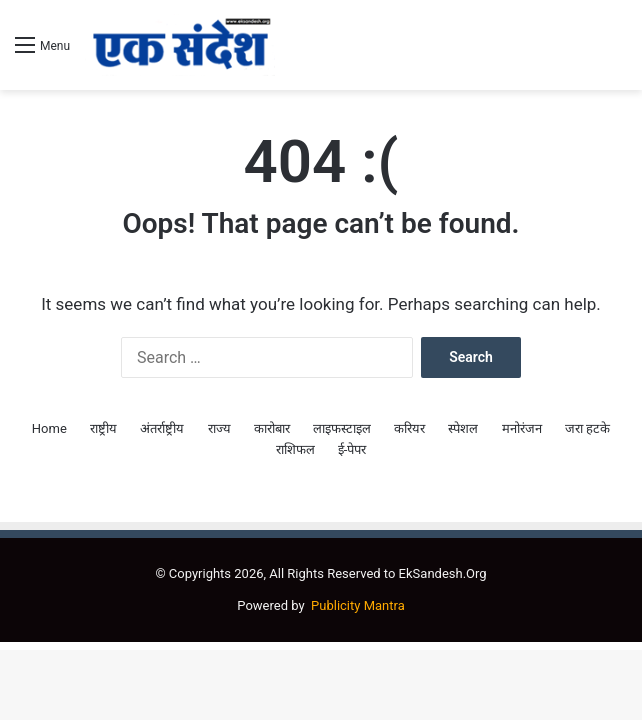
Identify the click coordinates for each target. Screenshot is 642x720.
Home (49, 428)
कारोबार (272, 428)
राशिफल (295, 449)
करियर (409, 428)
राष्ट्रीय (103, 428)
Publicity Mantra (358, 605)
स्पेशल (463, 428)
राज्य (219, 428)
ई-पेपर (352, 449)
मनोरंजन (522, 428)
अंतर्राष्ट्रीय (162, 428)
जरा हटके (587, 428)
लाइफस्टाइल (342, 428)
